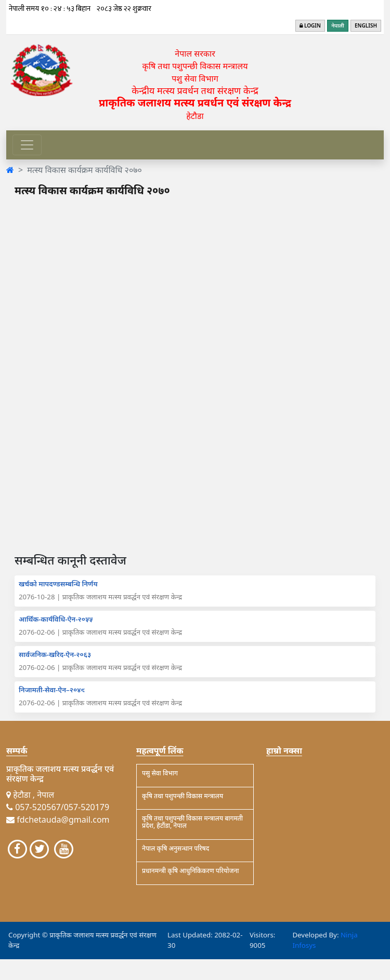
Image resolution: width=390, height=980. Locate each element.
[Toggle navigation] (27, 145)
